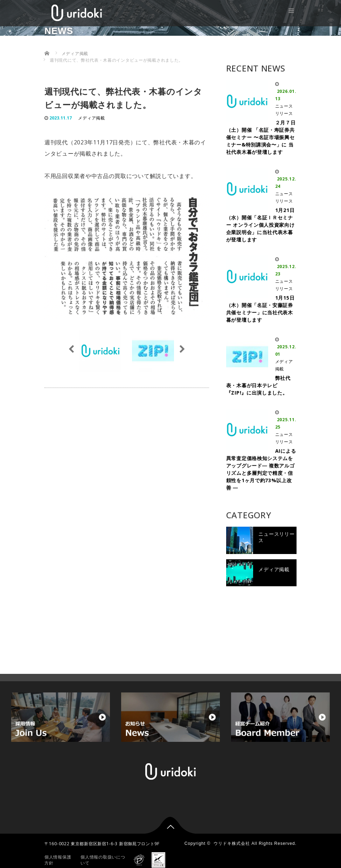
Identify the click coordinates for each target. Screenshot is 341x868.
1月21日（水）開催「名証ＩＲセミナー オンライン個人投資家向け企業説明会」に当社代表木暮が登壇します (260, 225)
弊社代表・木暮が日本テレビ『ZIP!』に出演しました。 (258, 385)
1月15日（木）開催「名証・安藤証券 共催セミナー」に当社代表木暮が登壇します (260, 309)
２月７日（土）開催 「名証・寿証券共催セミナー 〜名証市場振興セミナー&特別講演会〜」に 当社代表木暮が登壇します (261, 137)
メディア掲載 (91, 118)
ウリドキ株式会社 (232, 832)
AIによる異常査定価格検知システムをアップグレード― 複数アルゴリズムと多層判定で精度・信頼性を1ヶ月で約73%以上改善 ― (261, 469)
